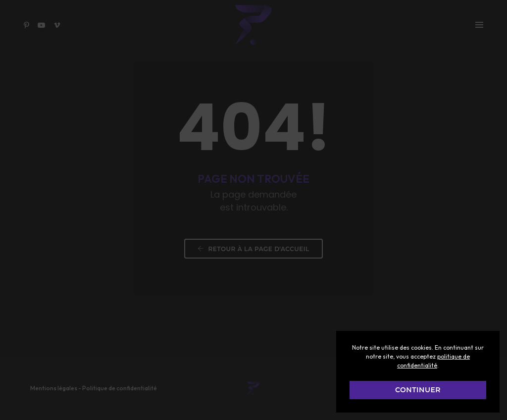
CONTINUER (418, 390)
